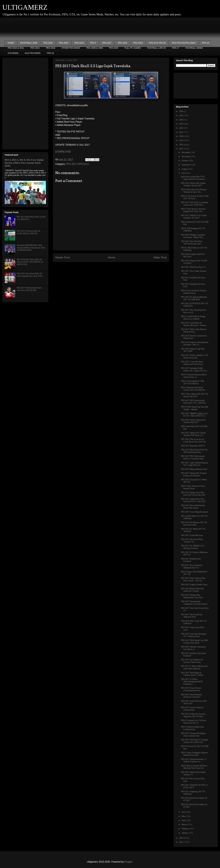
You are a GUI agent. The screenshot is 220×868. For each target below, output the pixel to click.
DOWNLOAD (63, 152)
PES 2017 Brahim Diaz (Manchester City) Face (192, 596)
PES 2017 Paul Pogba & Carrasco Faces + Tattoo (192, 674)
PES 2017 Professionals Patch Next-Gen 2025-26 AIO (29, 289)
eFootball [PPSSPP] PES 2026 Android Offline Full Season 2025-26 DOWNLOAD (31, 248)
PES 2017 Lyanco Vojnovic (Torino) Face (192, 709)
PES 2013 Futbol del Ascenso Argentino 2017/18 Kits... (193, 715)
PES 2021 (48, 43)
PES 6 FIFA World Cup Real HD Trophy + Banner (195, 408)
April (184, 820)
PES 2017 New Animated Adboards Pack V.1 (192, 566)
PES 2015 (114, 48)
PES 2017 (107, 43)
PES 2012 (35, 48)
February (186, 829)
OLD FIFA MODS (33, 53)
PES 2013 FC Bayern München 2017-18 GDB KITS (194, 298)
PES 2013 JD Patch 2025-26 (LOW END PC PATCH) (29, 232)
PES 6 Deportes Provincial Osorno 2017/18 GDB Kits (193, 389)
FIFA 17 (176, 48)
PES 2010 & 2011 (16, 48)
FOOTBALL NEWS (194, 48)
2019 (182, 140)
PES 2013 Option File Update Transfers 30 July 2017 (193, 184)
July (184, 173)
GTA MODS (13, 53)
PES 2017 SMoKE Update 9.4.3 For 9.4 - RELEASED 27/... (194, 415)
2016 (182, 838)
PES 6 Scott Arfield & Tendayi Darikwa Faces (194, 292)
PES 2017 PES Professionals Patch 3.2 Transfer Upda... (193, 457)
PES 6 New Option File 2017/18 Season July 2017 (194, 395)
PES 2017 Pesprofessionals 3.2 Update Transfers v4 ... (194, 761)
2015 (182, 842)
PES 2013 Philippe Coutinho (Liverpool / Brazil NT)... (193, 236)
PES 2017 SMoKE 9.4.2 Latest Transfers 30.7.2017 (194, 217)
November (186, 157)
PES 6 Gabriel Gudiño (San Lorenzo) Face (192, 728)
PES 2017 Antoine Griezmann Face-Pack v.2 (194, 648)
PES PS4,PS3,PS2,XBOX (184, 43)
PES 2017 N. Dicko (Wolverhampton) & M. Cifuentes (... (192, 682)
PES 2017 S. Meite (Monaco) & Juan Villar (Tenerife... (194, 667)
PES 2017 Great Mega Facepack (194, 512)
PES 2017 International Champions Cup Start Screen (194, 603)
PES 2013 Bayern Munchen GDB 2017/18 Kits (193, 590)
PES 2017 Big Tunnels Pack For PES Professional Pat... (194, 451)
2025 (182, 115)
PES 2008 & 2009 (95, 48)
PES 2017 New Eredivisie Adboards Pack (192, 616)
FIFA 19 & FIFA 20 (157, 43)
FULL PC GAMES (133, 48)
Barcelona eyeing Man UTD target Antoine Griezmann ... (194, 178)
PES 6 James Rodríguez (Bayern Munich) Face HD (195, 754)
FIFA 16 (50, 53)
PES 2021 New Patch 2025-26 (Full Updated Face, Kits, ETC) (30, 275)
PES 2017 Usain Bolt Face (192, 535)
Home (112, 257)
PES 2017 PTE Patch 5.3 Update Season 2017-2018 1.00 (195, 741)
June (184, 812)
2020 (182, 136)
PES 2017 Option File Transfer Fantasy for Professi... (194, 474)
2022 (182, 128)
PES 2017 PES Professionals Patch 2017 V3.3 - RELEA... (194, 402)
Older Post (160, 257)
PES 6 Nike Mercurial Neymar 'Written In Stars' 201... (194, 191)
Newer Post (63, 257)
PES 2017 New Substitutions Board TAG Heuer (193, 507)
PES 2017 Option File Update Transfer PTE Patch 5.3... (193, 434)
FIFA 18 (205, 43)
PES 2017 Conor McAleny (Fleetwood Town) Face (192, 363)
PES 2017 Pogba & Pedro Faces (194, 585)
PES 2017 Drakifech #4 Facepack (191, 560)
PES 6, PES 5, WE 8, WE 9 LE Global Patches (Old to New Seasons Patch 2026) (24, 163)
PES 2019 (79, 43)
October (185, 161)
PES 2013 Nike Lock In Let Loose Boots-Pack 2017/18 (193, 441)
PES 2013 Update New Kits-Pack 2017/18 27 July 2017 (193, 500)
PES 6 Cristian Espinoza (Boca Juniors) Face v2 (194, 376)
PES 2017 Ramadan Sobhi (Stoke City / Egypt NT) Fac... (195, 369)
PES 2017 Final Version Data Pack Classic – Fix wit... (193, 579)
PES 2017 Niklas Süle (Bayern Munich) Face (194, 331)
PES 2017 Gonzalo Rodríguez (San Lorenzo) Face (193, 735)
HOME (11, 43)
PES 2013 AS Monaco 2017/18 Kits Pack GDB (194, 524)
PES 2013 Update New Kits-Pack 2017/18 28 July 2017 (193, 494)
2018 (182, 145)
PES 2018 (122, 43)
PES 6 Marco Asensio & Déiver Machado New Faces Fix (194, 767)
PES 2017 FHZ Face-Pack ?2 (193, 267)
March (185, 825)
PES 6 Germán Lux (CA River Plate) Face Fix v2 (194, 722)
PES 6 (93, 43)
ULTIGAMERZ (25, 7)
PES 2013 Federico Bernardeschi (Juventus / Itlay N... (195, 344)
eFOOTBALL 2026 (29, 43)
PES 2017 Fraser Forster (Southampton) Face (191, 689)
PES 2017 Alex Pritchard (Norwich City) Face (191, 696)
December (186, 152)
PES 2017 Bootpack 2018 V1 (193, 446)
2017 (182, 149)
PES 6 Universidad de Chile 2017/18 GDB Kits (193, 382)
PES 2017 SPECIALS (78, 164)
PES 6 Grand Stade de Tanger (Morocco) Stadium (193, 318)
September (186, 165)
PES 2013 (138, 43)
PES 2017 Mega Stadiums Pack (194, 469)
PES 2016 (51, 48)
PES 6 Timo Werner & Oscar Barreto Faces (193, 487)
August (185, 169)
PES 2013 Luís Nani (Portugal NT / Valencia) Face (194, 635)
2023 (182, 124)
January (185, 833)
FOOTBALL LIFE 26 (156, 48)
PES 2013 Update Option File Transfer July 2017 (193, 421)
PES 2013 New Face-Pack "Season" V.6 (192, 541)
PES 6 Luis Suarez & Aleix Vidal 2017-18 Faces (195, 197)
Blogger (128, 862)
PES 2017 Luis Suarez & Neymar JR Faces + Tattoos (194, 324)
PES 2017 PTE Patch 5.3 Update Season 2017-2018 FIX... (195, 204)
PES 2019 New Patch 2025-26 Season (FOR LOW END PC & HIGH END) (30, 262)
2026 (182, 111)
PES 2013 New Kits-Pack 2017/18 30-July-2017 (192, 243)
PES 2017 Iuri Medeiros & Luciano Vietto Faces (192, 661)
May (184, 816)
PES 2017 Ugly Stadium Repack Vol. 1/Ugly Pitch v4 (195, 464)
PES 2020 (64, 43)
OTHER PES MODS (71, 48)
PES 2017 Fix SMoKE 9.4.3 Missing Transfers (193, 547)
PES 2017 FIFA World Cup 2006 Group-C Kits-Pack (195, 642)
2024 (182, 120)
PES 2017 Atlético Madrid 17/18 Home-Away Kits (195, 356)
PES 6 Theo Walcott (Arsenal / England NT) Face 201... (194, 210)
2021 (182, 132)
